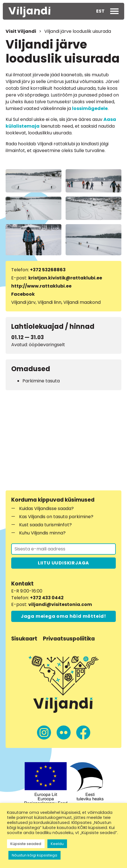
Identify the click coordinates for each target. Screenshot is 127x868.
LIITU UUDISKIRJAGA (63, 563)
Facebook (23, 294)
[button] (100, 11)
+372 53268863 (48, 270)
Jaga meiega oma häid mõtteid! (63, 616)
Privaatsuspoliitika (69, 639)
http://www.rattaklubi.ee (41, 286)
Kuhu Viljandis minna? (42, 533)
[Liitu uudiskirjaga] (63, 549)
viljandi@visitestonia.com (60, 604)
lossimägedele (90, 108)
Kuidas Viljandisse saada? (46, 508)
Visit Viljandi (21, 31)
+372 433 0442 (47, 598)
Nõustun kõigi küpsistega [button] (34, 855)
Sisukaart (24, 639)
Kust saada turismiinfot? (45, 525)
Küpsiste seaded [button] (26, 844)
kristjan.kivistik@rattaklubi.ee (65, 278)
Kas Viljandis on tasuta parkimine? (56, 517)
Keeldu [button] (57, 844)
